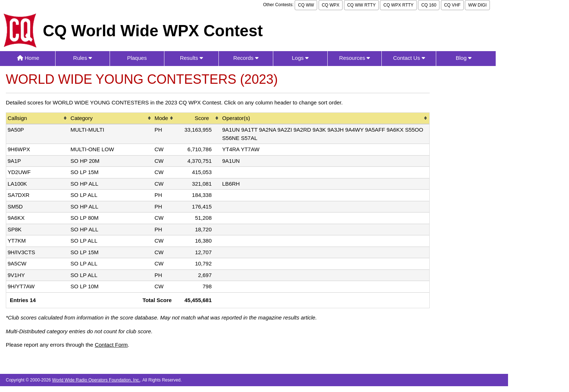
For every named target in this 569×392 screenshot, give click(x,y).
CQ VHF (452, 5)
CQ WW (306, 5)
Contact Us (409, 58)
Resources (355, 58)
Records (246, 58)
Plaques (137, 58)
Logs (300, 58)
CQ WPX (331, 5)
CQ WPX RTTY (398, 5)
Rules (83, 58)
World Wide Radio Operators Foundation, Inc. (96, 380)
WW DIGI (477, 5)
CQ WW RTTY (361, 5)
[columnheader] (38, 119)
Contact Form (111, 345)
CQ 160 (429, 5)
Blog (464, 58)
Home (28, 58)
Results (191, 58)
